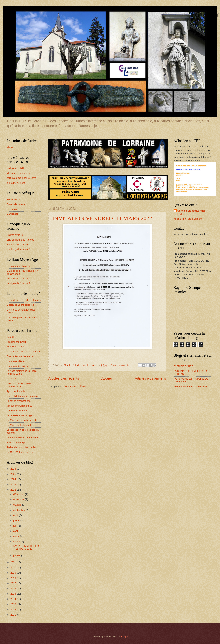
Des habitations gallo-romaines (23, 396)
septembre (19, 510)
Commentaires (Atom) (75, 386)
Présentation (13, 199)
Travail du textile (15, 347)
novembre (19, 499)
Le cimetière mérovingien (20, 415)
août (16, 515)
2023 (13, 485)
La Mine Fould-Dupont (19, 425)
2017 (13, 583)
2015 (13, 594)
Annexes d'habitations (19, 401)
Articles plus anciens (150, 378)
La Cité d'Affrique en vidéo (21, 452)
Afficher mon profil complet (188, 219)
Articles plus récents (64, 378)
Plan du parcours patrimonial (22, 438)
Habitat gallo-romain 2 (19, 249)
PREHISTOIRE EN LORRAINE (190, 386)
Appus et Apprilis (16, 391)
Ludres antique (15, 235)
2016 (13, 588)
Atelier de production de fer (21, 447)
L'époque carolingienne (19, 266)
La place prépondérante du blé (23, 352)
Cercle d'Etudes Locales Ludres (191, 212)
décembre (19, 494)
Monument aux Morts (18, 173)
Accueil (107, 378)
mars (16, 536)
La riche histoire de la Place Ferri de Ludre (22, 372)
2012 (13, 610)
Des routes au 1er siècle (20, 356)
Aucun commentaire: (122, 365)
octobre (18, 505)
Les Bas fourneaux (17, 342)
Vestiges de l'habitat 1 (18, 279)
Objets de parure (16, 204)
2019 (13, 573)
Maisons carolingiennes (19, 406)
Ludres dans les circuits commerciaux (19, 385)
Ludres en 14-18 (16, 168)
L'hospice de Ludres (18, 366)
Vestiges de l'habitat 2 (18, 283)
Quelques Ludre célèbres (20, 305)
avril (16, 531)
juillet (16, 520)
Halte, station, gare (17, 443)
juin (16, 526)
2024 (13, 479)
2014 (13, 599)
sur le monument (16, 183)
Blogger (125, 636)
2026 (13, 469)
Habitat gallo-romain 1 (19, 245)
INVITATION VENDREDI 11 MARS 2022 (102, 218)
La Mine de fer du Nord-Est (21, 420)
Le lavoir (11, 379)
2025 (13, 474)
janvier (17, 556)
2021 (13, 562)
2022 (13, 490)
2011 (13, 615)
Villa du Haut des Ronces (20, 240)
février (17, 542)
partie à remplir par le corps (22, 178)
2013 (13, 604)
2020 (13, 568)
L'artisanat (12, 214)
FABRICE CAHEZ (183, 366)
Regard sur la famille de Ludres (24, 300)
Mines (10, 147)
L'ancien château (16, 361)
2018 (13, 578)
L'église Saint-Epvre (17, 410)
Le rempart (13, 209)
